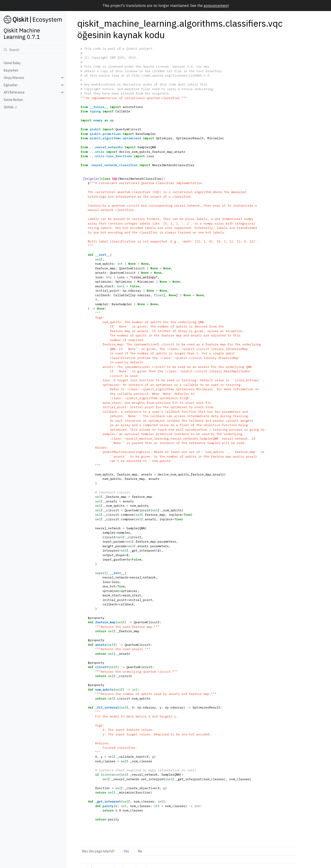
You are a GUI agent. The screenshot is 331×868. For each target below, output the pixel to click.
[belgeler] (92, 179)
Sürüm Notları (13, 100)
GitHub (9, 107)
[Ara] (33, 50)
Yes (126, 851)
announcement (216, 6)
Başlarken (11, 70)
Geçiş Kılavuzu (14, 78)
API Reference (14, 92)
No (140, 851)
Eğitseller (11, 85)
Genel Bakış (12, 63)
